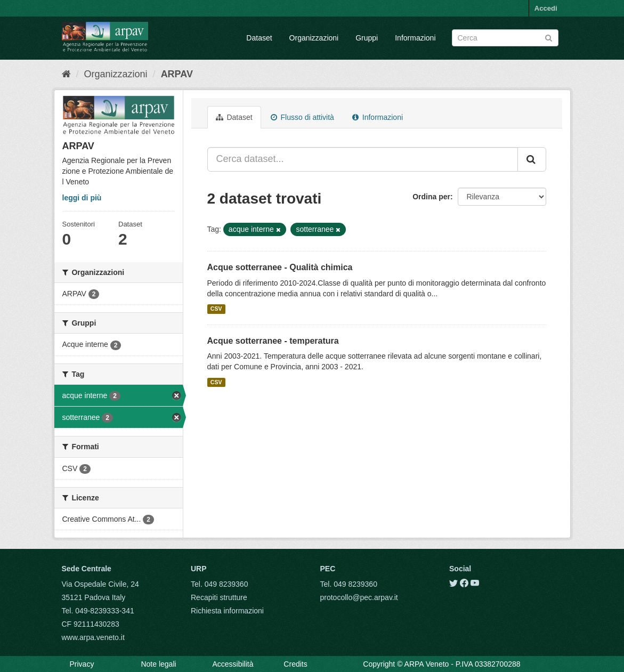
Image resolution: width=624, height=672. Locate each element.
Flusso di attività (302, 117)
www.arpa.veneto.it (93, 637)
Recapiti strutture (219, 597)
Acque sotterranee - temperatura (273, 341)
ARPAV (177, 74)
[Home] (66, 74)
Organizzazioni (314, 38)
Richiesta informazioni (227, 611)
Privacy (82, 664)
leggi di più (82, 198)
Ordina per (431, 197)
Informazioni (415, 38)
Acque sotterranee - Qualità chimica (280, 267)
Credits (295, 664)
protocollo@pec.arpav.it (359, 597)
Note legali (158, 664)
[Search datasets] (505, 38)
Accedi (546, 8)
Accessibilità (233, 664)
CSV (216, 309)
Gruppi (367, 38)
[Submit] (549, 37)
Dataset (259, 38)
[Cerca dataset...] (363, 159)
